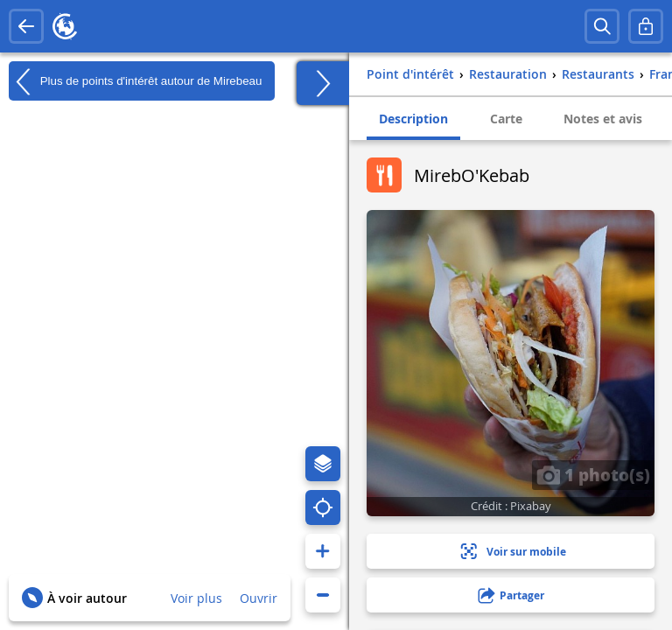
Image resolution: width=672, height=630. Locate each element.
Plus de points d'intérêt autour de (135, 81)
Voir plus (196, 598)
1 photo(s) (593, 474)
